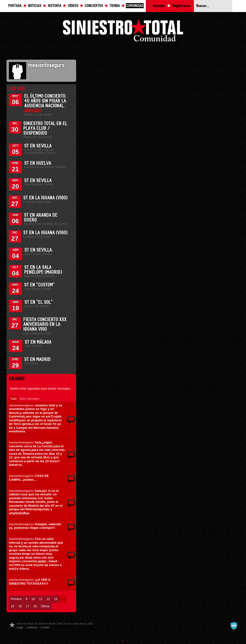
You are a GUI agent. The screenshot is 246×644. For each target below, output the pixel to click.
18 (35, 606)
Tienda (115, 6)
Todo (13, 399)
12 (48, 599)
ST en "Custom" (39, 285)
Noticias (35, 6)
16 (20, 606)
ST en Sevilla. (39, 250)
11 (41, 599)
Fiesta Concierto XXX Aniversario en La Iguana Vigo (45, 324)
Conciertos (94, 6)
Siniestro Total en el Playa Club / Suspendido (45, 128)
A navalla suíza (234, 626)
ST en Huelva (38, 163)
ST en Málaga (38, 342)
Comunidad (135, 6)
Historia (55, 6)
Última (45, 606)
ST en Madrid (37, 360)
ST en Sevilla (38, 146)
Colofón (45, 627)
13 (56, 599)
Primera (16, 599)
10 (33, 599)
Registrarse (181, 6)
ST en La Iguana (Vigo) (45, 198)
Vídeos (73, 6)
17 (27, 606)
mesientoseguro (21, 405)
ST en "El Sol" (39, 302)
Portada (15, 6)
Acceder (159, 6)
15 (12, 606)
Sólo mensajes (30, 399)
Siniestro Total (123, 32)
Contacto (32, 627)
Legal (20, 627)
